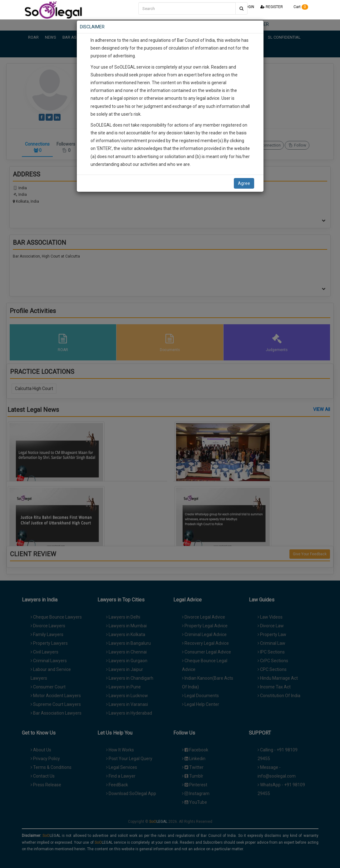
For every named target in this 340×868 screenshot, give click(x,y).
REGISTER (272, 7)
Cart (299, 7)
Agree (244, 183)
